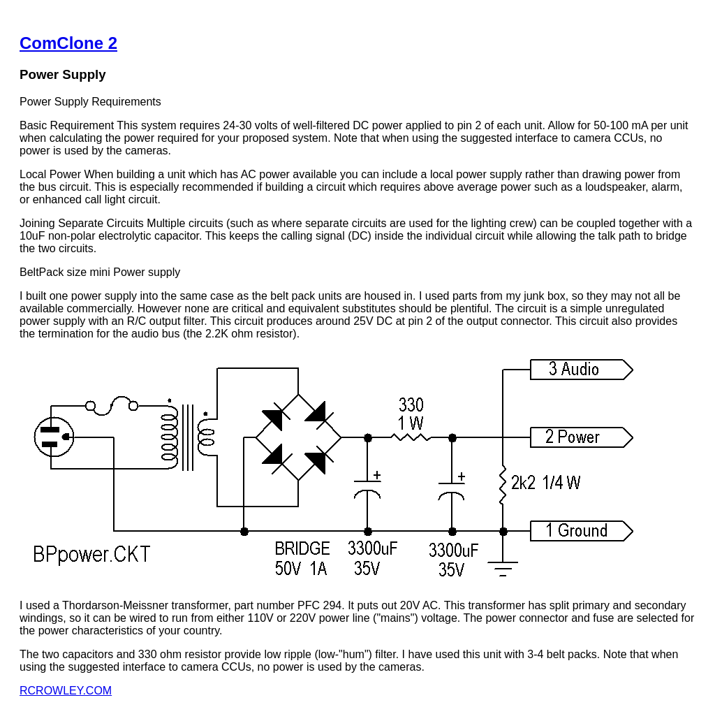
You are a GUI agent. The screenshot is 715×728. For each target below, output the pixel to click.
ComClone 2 (68, 43)
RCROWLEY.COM (66, 691)
